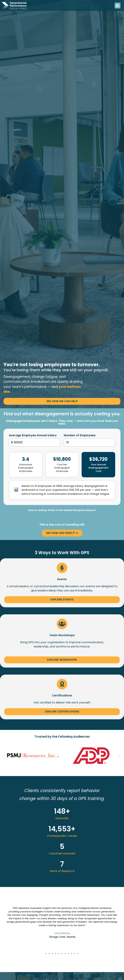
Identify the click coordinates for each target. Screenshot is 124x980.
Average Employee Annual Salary (33, 435)
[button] (118, 6)
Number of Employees (80, 435)
